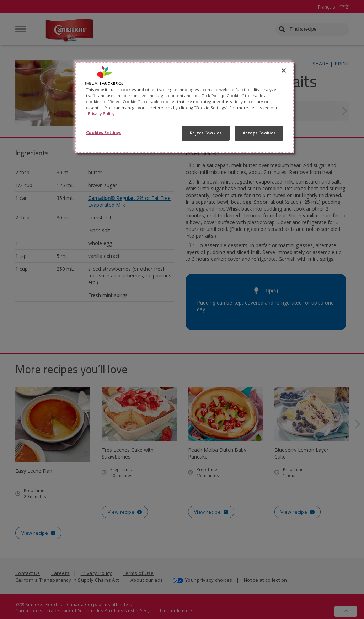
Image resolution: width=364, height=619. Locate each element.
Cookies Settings (104, 133)
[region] (184, 107)
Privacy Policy (101, 114)
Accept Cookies (259, 133)
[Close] (284, 70)
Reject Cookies (206, 133)
